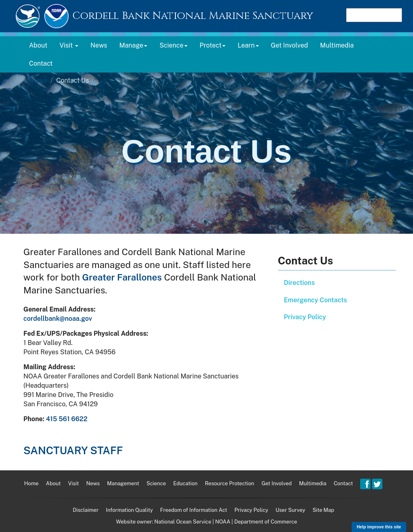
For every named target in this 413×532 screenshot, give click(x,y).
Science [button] (173, 45)
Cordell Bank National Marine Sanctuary (193, 16)
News (99, 45)
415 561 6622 (67, 419)
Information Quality (129, 510)
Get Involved (290, 45)
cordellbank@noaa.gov (58, 319)
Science (156, 483)
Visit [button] (69, 45)
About (38, 45)
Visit (74, 483)
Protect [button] (213, 45)
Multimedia (337, 45)
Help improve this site (379, 527)
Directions (299, 283)
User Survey (290, 510)
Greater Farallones (122, 277)
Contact (41, 63)
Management (123, 483)
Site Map (323, 510)
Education (186, 483)
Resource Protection (229, 483)
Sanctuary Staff (73, 450)
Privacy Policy (305, 317)
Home (38, 80)
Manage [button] (133, 45)
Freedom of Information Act (194, 510)
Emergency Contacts (316, 300)
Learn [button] (248, 45)
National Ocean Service (183, 522)
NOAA (222, 522)
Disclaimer (86, 510)
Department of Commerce (266, 522)
